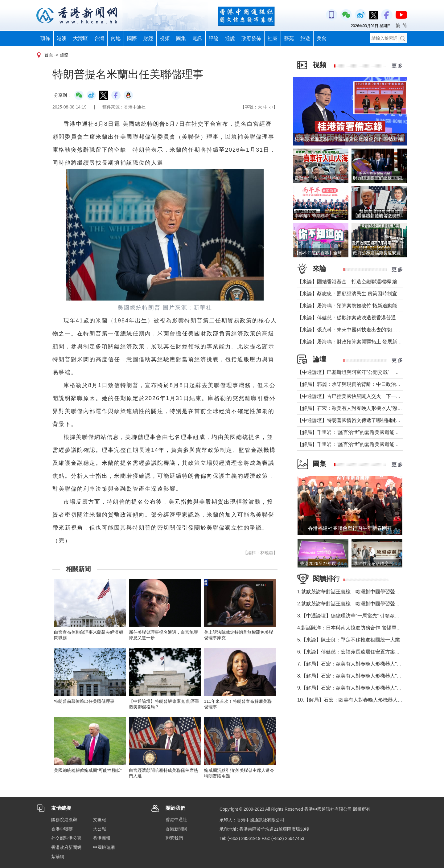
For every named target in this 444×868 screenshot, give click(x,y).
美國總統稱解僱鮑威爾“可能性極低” (88, 770)
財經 (148, 38)
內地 (116, 38)
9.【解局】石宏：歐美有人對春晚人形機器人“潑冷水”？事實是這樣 (370, 688)
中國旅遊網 (104, 847)
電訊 (197, 38)
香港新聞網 (176, 829)
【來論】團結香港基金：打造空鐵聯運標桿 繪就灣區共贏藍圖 (364, 282)
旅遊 (305, 38)
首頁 (49, 55)
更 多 (397, 66)
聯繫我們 (174, 838)
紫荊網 (58, 857)
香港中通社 (176, 820)
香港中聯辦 (62, 829)
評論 (214, 38)
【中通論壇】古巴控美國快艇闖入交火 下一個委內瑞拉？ (361, 396)
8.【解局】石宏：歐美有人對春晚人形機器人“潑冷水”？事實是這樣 (370, 676)
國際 (132, 38)
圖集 (181, 38)
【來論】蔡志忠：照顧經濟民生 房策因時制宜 (347, 294)
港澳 (62, 38)
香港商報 (102, 838)
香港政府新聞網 (66, 847)
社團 (273, 38)
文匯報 (100, 820)
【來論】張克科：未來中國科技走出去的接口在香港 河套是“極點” (369, 330)
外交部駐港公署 (66, 838)
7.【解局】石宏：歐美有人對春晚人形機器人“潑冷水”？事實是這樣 (370, 664)
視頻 (165, 38)
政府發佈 (251, 38)
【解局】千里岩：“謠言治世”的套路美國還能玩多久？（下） (363, 432)
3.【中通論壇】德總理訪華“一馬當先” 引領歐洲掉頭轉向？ (361, 616)
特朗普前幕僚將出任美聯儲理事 (84, 701)
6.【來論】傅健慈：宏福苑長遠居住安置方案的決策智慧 (358, 652)
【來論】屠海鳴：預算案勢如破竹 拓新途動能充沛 (352, 306)
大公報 (100, 829)
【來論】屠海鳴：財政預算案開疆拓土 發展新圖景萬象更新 (362, 342)
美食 (322, 38)
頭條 (45, 38)
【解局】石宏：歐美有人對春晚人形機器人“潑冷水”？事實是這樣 (368, 408)
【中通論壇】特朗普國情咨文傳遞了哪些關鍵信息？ (354, 420)
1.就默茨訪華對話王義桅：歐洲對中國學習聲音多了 (354, 592)
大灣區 (80, 38)
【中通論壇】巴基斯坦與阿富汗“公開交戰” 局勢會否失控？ (363, 372)
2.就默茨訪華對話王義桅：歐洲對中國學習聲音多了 (354, 604)
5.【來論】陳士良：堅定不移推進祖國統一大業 (349, 640)
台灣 (99, 38)
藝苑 (289, 38)
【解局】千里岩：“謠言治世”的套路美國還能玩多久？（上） (363, 444)
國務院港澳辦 (64, 820)
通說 (230, 38)
